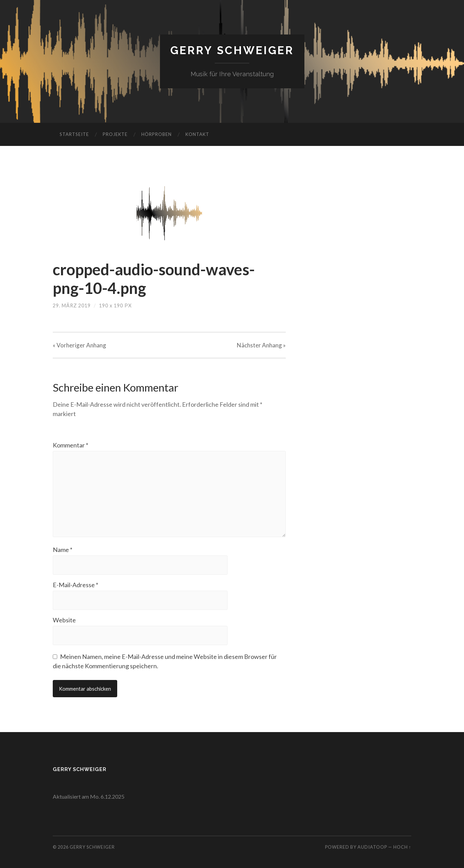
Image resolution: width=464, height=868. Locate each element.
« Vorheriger (79, 345)
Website (64, 620)
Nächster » (261, 345)
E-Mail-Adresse (75, 585)
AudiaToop (372, 847)
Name (63, 550)
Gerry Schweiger (232, 50)
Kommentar (70, 445)
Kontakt (197, 134)
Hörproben (157, 134)
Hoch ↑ (402, 847)
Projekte (115, 134)
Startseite (74, 134)
